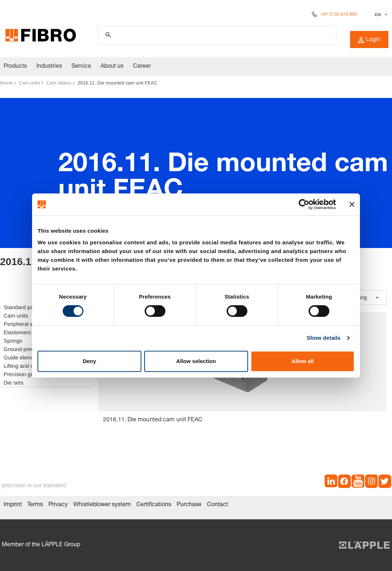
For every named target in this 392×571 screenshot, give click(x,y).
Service (81, 67)
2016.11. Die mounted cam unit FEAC (117, 83)
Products (15, 67)
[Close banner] (352, 204)
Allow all (303, 361)
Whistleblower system (102, 505)
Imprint (13, 505)
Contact (217, 505)
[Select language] (380, 15)
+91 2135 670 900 (339, 15)
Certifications (154, 505)
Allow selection (196, 361)
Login (369, 40)
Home (6, 83)
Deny (89, 361)
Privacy (58, 505)
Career (142, 67)
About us (112, 67)
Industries (49, 67)
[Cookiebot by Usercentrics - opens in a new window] (304, 204)
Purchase (189, 505)
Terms (35, 505)
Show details (324, 338)
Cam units (30, 83)
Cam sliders (59, 83)
